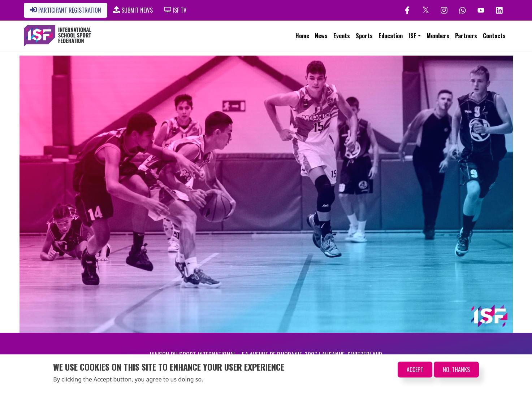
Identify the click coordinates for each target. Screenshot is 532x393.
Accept (415, 370)
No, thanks (456, 370)
